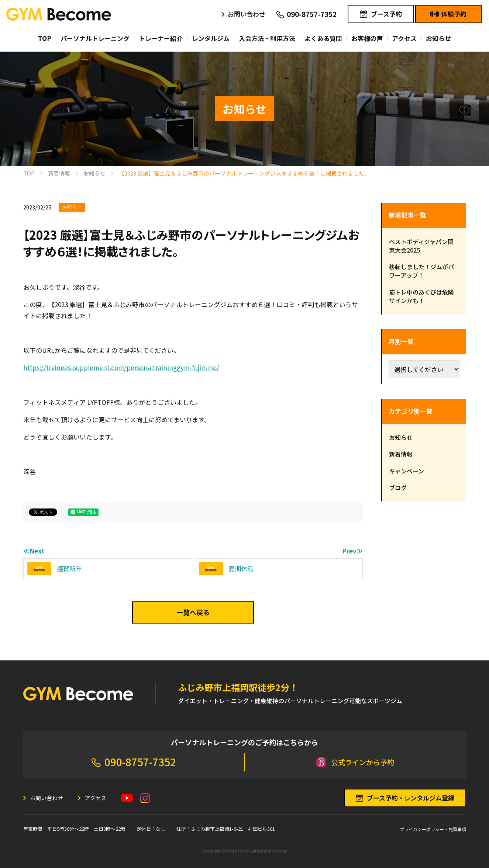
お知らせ (72, 207)
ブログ (398, 487)
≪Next (34, 551)
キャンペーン (407, 471)
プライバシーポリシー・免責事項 (433, 829)
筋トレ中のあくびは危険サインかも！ (421, 296)
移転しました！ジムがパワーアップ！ (421, 271)
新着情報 (401, 454)
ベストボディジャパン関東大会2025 (421, 246)
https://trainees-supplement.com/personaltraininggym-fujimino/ (121, 367)
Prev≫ (352, 551)
